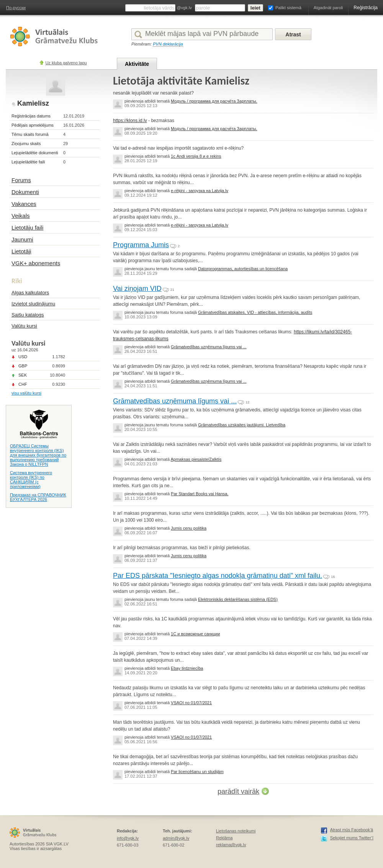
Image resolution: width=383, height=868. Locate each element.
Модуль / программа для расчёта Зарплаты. (214, 101)
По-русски (16, 8)
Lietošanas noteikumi (236, 831)
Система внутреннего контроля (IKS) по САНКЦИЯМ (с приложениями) (31, 480)
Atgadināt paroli (328, 8)
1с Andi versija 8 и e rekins (196, 156)
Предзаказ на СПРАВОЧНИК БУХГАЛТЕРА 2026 (38, 497)
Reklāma (224, 838)
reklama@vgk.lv (231, 845)
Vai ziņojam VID (137, 289)
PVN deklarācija (168, 44)
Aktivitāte (137, 64)
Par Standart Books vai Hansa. (200, 494)
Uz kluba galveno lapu (66, 63)
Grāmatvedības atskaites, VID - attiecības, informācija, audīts (255, 312)
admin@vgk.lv (176, 838)
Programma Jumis (141, 245)
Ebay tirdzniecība (187, 668)
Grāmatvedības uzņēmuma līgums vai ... (209, 347)
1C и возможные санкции (195, 634)
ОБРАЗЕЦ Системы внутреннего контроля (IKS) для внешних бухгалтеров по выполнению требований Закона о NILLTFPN (38, 455)
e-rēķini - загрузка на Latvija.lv (200, 191)
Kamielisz (33, 103)
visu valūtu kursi (26, 393)
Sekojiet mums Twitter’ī (352, 838)
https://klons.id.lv (130, 121)
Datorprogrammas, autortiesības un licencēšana (243, 269)
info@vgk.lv (128, 838)
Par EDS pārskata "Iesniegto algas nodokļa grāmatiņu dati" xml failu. (218, 576)
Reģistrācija (366, 8)
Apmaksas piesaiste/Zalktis (196, 459)
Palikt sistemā (288, 8)
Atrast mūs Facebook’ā (352, 830)
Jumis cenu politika (189, 528)
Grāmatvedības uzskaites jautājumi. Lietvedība (242, 425)
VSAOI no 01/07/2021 (191, 703)
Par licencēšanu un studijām (197, 772)
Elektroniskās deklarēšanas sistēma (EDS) (238, 599)
